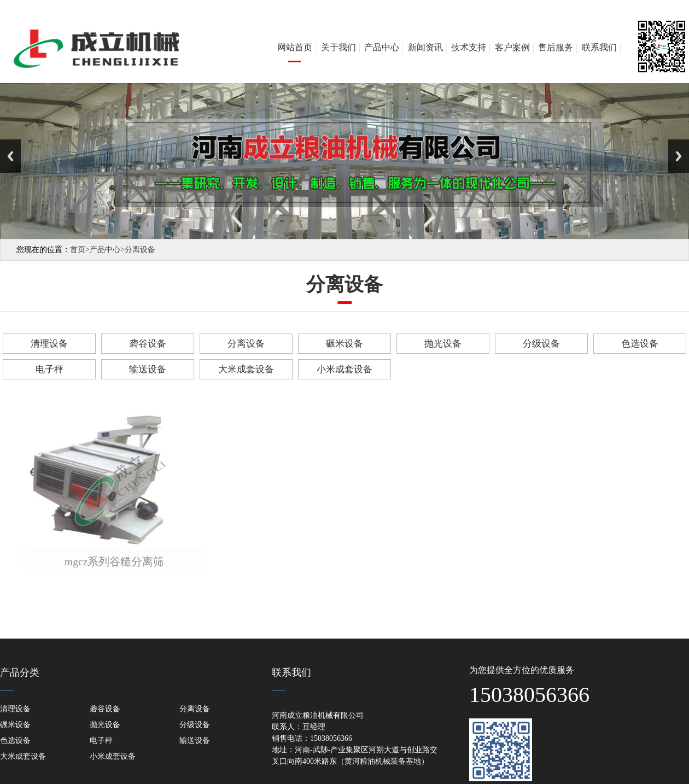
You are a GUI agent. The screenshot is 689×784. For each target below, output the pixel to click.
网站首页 (295, 47)
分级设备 (541, 344)
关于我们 (338, 47)
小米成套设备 (344, 369)
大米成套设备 (246, 369)
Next (679, 156)
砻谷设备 (148, 344)
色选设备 (640, 344)
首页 (80, 250)
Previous (10, 156)
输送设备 (148, 369)
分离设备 (140, 250)
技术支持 (469, 47)
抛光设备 (443, 344)
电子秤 (49, 369)
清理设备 (49, 344)
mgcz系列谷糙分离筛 (114, 562)
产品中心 (382, 47)
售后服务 (556, 47)
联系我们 (599, 47)
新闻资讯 (425, 47)
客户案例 (512, 47)
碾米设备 (344, 344)
